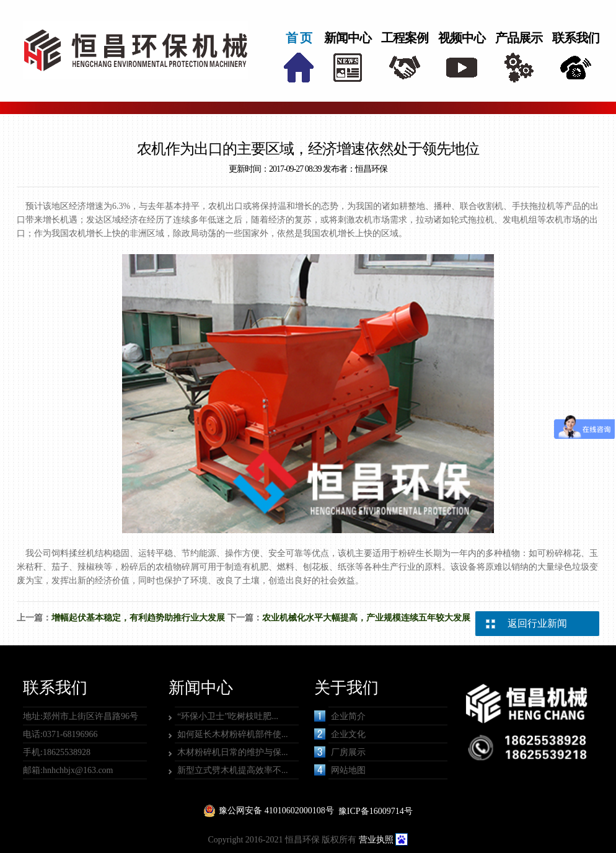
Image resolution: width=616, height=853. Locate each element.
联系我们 (576, 38)
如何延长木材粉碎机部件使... (233, 734)
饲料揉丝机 (73, 553)
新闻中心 (348, 38)
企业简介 (340, 716)
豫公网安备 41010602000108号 (276, 811)
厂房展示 (340, 752)
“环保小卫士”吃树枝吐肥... (228, 716)
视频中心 (462, 38)
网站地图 (340, 770)
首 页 (299, 38)
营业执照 (376, 840)
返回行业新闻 (537, 623)
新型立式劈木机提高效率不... (233, 770)
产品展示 (519, 38)
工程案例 (405, 38)
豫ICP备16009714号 (376, 811)
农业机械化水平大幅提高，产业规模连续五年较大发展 (366, 618)
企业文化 (340, 734)
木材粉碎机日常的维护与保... (233, 752)
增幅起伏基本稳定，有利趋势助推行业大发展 (138, 618)
